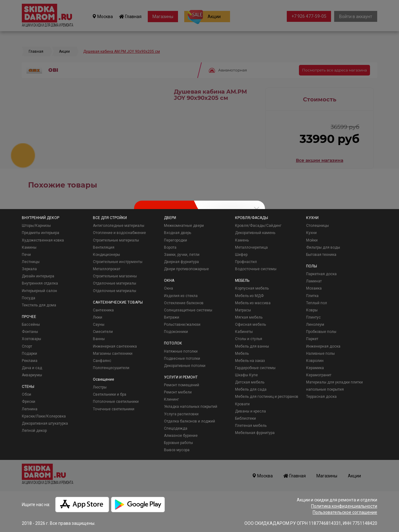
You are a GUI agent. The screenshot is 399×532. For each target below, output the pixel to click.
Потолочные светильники (116, 402)
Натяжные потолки (181, 351)
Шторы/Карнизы (36, 226)
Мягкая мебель (249, 317)
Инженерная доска (323, 346)
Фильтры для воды (323, 247)
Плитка (312, 296)
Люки (98, 317)
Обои (26, 394)
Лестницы (31, 262)
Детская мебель (250, 382)
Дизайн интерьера (38, 276)
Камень (242, 240)
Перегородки (175, 240)
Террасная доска (321, 397)
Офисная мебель (250, 325)
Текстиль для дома (39, 305)
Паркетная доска (321, 274)
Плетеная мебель (251, 426)
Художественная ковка (43, 240)
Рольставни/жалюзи (182, 325)
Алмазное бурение (181, 436)
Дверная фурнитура (181, 262)
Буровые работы (178, 443)
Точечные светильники (114, 409)
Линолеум (315, 325)
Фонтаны (30, 332)
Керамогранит (319, 375)
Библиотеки (245, 418)
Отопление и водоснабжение (119, 233)
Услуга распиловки (181, 414)
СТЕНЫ (28, 387)
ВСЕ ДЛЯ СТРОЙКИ (110, 218)
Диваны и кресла (250, 411)
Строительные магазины (115, 276)
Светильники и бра (110, 394)
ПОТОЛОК (173, 343)
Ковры (312, 310)
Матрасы (243, 310)
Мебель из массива (253, 303)
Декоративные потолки (185, 366)
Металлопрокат (107, 269)
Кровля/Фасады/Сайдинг (258, 226)
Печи (26, 255)
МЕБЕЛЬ (242, 281)
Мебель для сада (251, 389)
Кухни (311, 233)
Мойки (312, 240)
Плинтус (313, 317)
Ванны (99, 339)
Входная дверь (178, 233)
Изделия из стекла (181, 296)
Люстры (100, 387)
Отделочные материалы (115, 283)
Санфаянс (102, 361)
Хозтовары (31, 339)
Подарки (29, 354)
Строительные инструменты (118, 262)
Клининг (171, 399)
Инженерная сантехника (115, 346)
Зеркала (29, 269)
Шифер (241, 255)
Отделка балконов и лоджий (190, 421)
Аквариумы (32, 375)
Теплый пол (317, 303)
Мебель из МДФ (249, 296)
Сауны (99, 325)
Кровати (242, 404)
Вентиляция (104, 247)
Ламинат (314, 281)
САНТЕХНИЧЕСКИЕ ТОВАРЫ (118, 302)
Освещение (103, 379)
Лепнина (30, 409)
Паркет (312, 339)
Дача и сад (32, 368)
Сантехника (103, 310)
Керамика (315, 368)
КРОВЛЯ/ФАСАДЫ (252, 218)
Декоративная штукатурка (45, 423)
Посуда (29, 298)
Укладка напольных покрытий (191, 407)
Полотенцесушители (111, 368)
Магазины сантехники (113, 354)
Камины (29, 247)
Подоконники (176, 332)
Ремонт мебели (178, 392)
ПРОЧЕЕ (29, 317)
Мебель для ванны (252, 346)
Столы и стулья (249, 339)
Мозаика (314, 288)
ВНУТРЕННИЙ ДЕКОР (41, 218)
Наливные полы (320, 354)
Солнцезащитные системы (188, 310)
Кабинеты (244, 332)
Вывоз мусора (177, 450)
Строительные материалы (116, 240)
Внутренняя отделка (40, 283)
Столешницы (317, 226)
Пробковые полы (321, 332)
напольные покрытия (325, 389)
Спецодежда (176, 428)
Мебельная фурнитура (255, 433)
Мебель (242, 354)
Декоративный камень (255, 233)
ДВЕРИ (170, 218)
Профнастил (246, 262)
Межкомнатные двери (184, 226)
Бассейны (31, 325)
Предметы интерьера (41, 233)
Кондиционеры (106, 255)
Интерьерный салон (39, 291)
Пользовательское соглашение (345, 512)
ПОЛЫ (312, 266)
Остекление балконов (184, 303)
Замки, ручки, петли (182, 255)
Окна (168, 288)
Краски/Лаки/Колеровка (44, 416)
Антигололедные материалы (119, 226)
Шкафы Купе (246, 375)
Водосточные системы (256, 269)
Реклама (30, 361)
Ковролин (315, 361)
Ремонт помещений (182, 385)
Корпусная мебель (252, 288)
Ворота (170, 247)
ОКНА (169, 281)
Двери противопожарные (186, 269)
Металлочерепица (251, 247)
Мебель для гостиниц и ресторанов (267, 397)
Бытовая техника (321, 255)
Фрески (29, 402)
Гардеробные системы (255, 368)
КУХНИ (312, 218)
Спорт (27, 346)
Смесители (103, 332)
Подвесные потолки (182, 359)
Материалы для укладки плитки (334, 382)
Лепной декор (34, 431)
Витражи (172, 317)
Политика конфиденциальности (344, 506)
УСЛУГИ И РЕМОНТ (181, 377)
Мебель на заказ (250, 361)
